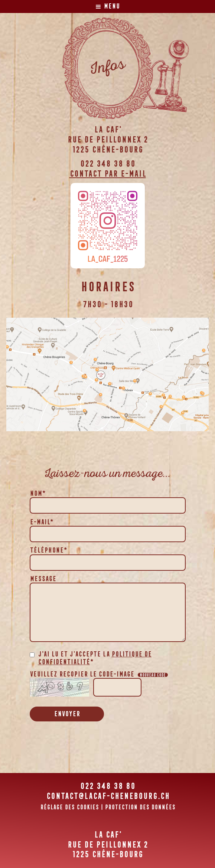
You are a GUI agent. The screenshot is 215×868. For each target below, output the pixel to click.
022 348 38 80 (107, 163)
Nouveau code (153, 675)
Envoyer (67, 714)
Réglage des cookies (69, 807)
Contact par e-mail (108, 173)
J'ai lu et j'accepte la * (95, 658)
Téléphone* (48, 550)
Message (43, 579)
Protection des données (140, 807)
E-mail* (41, 522)
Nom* (38, 493)
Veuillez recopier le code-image (99, 674)
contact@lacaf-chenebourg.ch (108, 796)
